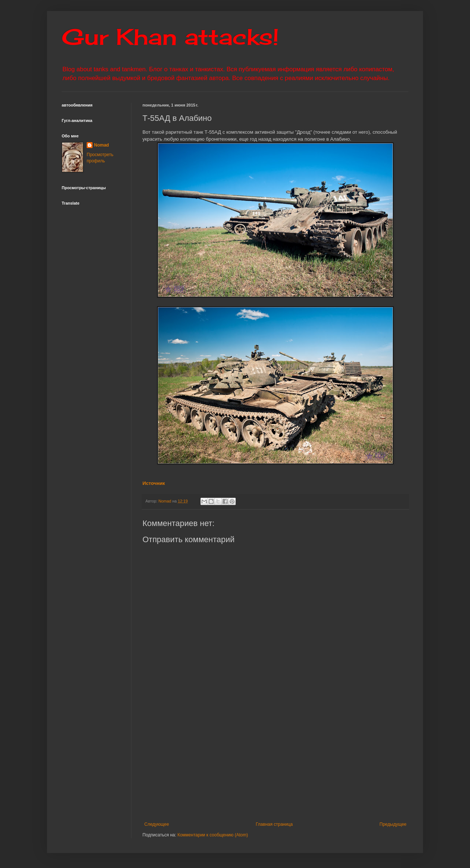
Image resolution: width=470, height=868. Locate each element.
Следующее (157, 824)
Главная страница (274, 824)
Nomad (102, 145)
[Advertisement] (306, 761)
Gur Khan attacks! (170, 37)
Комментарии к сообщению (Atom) (213, 835)
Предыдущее (393, 824)
